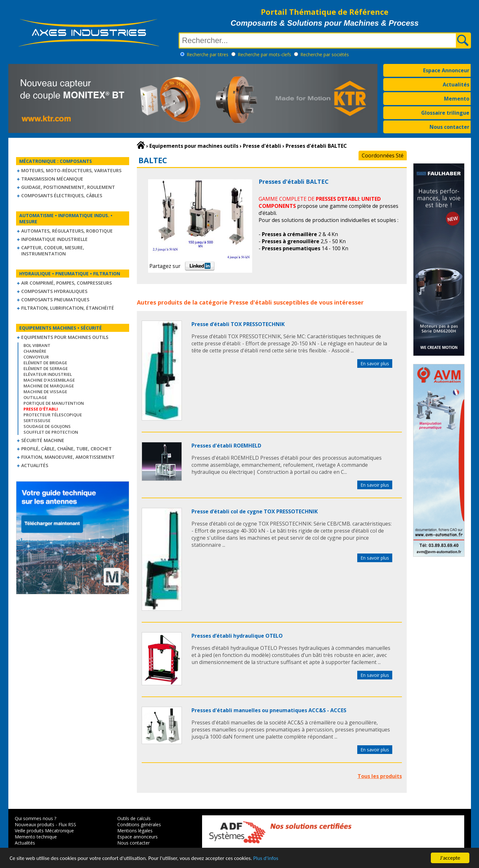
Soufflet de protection (51, 432)
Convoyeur (36, 357)
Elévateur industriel (48, 374)
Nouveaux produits (35, 824)
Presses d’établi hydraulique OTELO (237, 636)
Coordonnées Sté (383, 155)
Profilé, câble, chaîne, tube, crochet (67, 449)
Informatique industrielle (54, 239)
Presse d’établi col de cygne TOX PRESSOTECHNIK (255, 511)
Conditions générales (139, 824)
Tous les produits (380, 776)
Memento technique (36, 837)
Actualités (456, 84)
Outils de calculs (134, 818)
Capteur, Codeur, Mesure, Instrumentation (53, 251)
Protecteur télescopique (53, 415)
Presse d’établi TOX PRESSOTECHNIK (238, 324)
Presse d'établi (250, 302)
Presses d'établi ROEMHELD (226, 446)
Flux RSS (67, 824)
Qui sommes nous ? (35, 818)
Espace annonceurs (137, 837)
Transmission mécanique (52, 179)
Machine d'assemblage (49, 380)
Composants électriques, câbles (62, 195)
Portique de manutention (54, 403)
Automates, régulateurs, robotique (67, 231)
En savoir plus (375, 363)
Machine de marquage (49, 386)
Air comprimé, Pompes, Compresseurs (67, 283)
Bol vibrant (37, 345)
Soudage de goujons (47, 426)
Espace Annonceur (446, 70)
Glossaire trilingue (445, 113)
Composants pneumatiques (55, 300)
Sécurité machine (43, 440)
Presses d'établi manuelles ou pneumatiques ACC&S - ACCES (269, 710)
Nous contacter (449, 127)
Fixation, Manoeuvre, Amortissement (68, 457)
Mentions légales (135, 831)
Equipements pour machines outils (65, 337)
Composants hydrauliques (54, 291)
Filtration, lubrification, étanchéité (68, 308)
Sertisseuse (37, 421)
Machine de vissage (45, 392)
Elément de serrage (46, 368)
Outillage (35, 397)
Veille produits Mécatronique (44, 831)
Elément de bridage (45, 363)
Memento (457, 99)
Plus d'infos (266, 859)
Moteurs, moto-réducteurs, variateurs (71, 170)
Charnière (35, 351)
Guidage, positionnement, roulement (68, 187)
